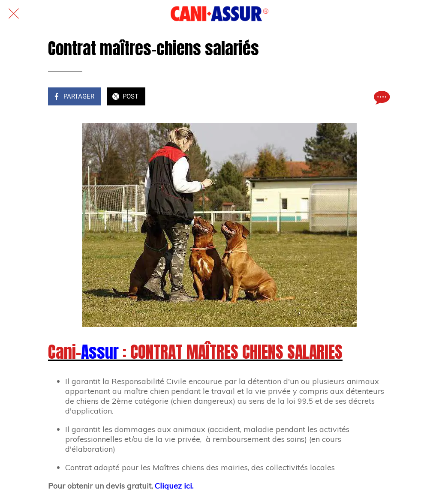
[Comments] (381, 97)
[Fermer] (14, 14)
